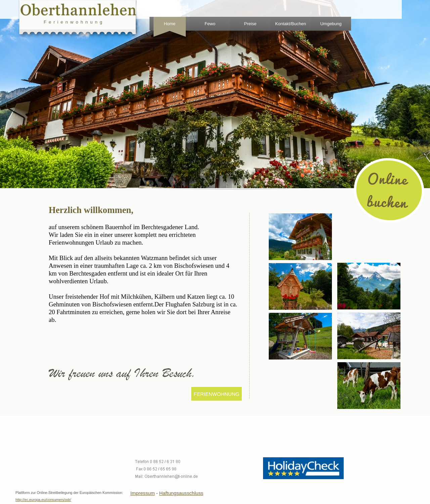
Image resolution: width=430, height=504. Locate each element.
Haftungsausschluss (181, 493)
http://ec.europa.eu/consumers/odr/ (43, 500)
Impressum (143, 493)
